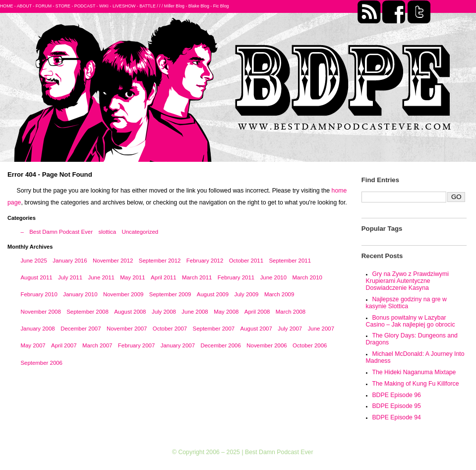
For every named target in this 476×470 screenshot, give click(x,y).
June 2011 (101, 277)
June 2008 (195, 312)
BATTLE (148, 6)
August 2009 (213, 294)
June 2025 (33, 261)
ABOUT (24, 6)
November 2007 (127, 329)
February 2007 (136, 345)
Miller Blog (174, 6)
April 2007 (64, 345)
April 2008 (257, 312)
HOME (6, 6)
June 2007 (321, 329)
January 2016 (70, 261)
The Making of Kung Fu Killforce (415, 384)
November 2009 (123, 294)
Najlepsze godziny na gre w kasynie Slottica (406, 303)
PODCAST (85, 6)
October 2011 (246, 261)
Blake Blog (199, 6)
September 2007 (214, 329)
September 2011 (290, 261)
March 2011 (197, 277)
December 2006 (220, 345)
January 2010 (80, 294)
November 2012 (113, 261)
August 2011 (36, 277)
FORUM (44, 6)
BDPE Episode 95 (396, 406)
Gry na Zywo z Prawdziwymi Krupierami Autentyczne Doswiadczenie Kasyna (407, 281)
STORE (63, 6)
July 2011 (70, 277)
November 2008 (40, 312)
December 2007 (81, 329)
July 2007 (290, 329)
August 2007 (256, 329)
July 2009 (246, 294)
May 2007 (33, 345)
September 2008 (88, 312)
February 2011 (236, 277)
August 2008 (130, 312)
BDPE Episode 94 (396, 417)
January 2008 (37, 329)
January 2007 (178, 345)
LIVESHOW (124, 6)
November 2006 (267, 345)
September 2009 (170, 294)
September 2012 (160, 261)
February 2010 (39, 294)
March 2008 (291, 312)
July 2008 (164, 312)
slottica (107, 232)
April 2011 (164, 277)
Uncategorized (140, 232)
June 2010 (273, 277)
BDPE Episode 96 (396, 395)
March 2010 (307, 277)
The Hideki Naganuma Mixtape (414, 372)
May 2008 (226, 312)
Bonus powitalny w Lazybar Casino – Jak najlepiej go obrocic (411, 321)
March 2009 (279, 294)
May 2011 (132, 277)
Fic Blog (221, 6)
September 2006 (41, 363)
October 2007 (170, 329)
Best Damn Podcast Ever (61, 232)
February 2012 (205, 261)
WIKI (104, 6)
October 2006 (310, 345)
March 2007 (97, 345)
